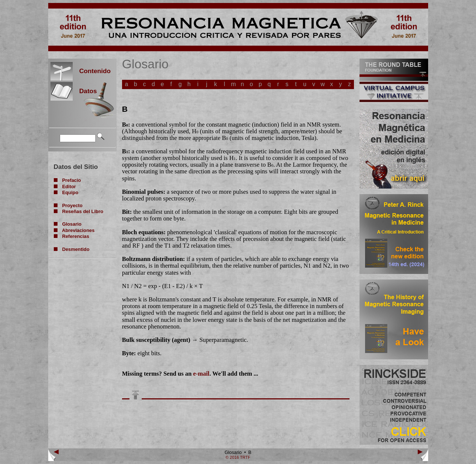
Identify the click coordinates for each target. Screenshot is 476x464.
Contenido (92, 71)
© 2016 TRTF (238, 457)
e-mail (201, 374)
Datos (85, 91)
